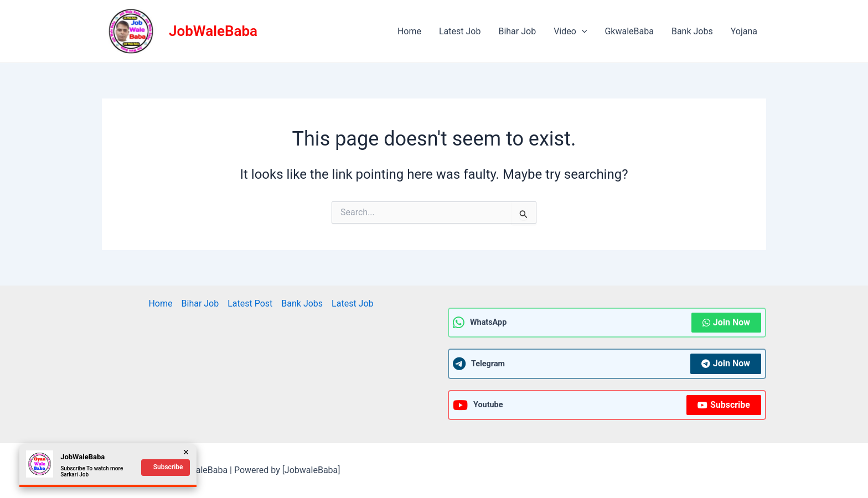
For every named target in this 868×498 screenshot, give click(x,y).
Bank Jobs (692, 31)
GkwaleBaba (629, 31)
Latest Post (250, 304)
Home (409, 31)
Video (570, 32)
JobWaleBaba (213, 31)
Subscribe (724, 405)
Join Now (726, 322)
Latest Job (460, 31)
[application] (582, 32)
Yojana (744, 31)
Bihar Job (517, 31)
